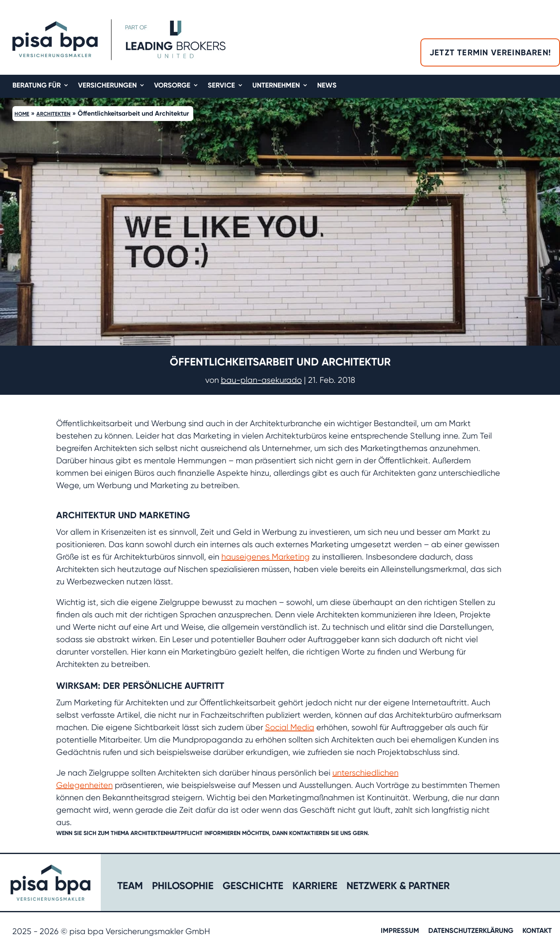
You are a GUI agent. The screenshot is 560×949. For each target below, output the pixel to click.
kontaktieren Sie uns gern (328, 833)
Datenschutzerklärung (471, 931)
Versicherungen (107, 86)
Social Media (290, 727)
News (327, 86)
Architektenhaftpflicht (167, 833)
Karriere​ (315, 887)
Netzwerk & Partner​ (398, 887)
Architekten (53, 114)
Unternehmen (276, 86)
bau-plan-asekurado (261, 380)
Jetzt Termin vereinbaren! (490, 52)
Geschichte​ (253, 887)
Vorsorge (172, 86)
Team (130, 887)
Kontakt (537, 931)
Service (221, 86)
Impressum (400, 931)
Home (22, 114)
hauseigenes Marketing (266, 557)
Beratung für (37, 86)
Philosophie (183, 887)
